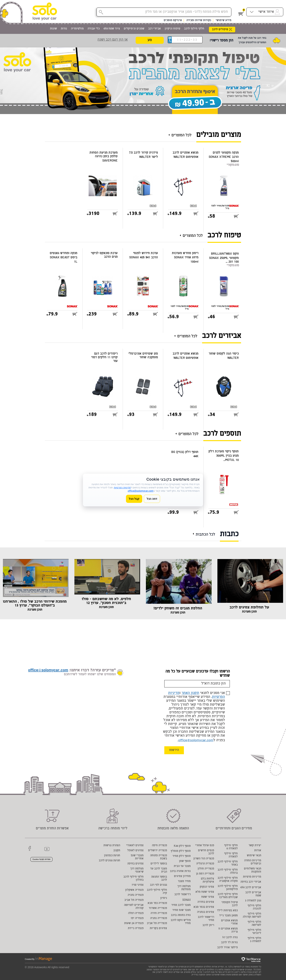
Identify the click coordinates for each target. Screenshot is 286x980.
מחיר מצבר (184, 881)
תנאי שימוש (254, 856)
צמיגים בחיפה (135, 864)
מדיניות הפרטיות (122, 487)
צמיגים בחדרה (206, 902)
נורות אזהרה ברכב (180, 871)
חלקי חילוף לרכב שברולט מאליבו (228, 896)
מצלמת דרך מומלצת (184, 888)
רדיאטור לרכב (183, 895)
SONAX (187, 900)
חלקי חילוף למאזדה (231, 855)
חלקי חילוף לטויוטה (254, 924)
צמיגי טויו (138, 885)
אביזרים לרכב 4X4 (251, 888)
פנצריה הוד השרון (204, 859)
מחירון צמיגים (182, 876)
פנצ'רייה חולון (206, 869)
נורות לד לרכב (229, 943)
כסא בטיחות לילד (227, 911)
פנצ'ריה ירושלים (158, 851)
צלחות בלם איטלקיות (208, 880)
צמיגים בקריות (158, 928)
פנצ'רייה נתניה (159, 918)
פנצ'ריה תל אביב (134, 900)
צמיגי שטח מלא (205, 892)
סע (150, 40)
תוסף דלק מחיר (182, 856)
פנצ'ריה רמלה (136, 913)
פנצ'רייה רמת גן (205, 874)
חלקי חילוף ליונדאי (254, 932)
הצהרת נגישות (112, 846)
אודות (258, 851)
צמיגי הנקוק (207, 887)
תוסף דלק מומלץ (181, 851)
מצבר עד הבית (182, 866)
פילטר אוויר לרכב (227, 948)
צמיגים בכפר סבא (204, 907)
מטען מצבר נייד (228, 916)
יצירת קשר (255, 846)
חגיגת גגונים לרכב (109, 861)
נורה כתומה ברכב (181, 915)
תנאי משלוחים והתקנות (253, 870)
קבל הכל (134, 499)
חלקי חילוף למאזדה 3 (254, 940)
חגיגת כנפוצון (112, 856)
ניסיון (164, 898)
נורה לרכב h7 (230, 938)
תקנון (117, 851)
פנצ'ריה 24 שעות (134, 923)
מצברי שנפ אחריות (137, 857)
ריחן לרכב (208, 925)
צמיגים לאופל (135, 851)
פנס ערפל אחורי (205, 846)
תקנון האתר (190, 693)
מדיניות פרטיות (252, 877)
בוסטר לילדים (159, 864)
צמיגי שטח (208, 897)
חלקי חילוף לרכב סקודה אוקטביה (228, 880)
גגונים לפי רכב (159, 885)
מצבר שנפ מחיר (181, 910)
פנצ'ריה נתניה (136, 895)
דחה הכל (152, 499)
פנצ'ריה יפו (137, 918)
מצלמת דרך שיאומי (137, 870)
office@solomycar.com (196, 740)
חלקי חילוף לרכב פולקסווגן (228, 888)
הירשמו (174, 750)
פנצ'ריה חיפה (159, 846)
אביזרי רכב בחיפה (251, 882)
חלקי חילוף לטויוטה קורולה (252, 916)
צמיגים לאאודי (135, 846)
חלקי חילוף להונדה (254, 907)
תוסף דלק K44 (182, 846)
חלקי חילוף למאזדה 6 (231, 847)
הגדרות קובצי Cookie (41, 860)
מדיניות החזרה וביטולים (253, 862)
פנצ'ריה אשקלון (134, 890)
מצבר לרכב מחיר (181, 905)
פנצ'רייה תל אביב (157, 923)
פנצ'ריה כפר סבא (157, 903)
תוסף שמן (185, 861)
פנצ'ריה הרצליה (205, 864)
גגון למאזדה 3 (253, 901)
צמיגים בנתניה (206, 912)
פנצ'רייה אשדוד (158, 908)
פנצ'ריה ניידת (136, 928)
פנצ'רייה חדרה (159, 913)
